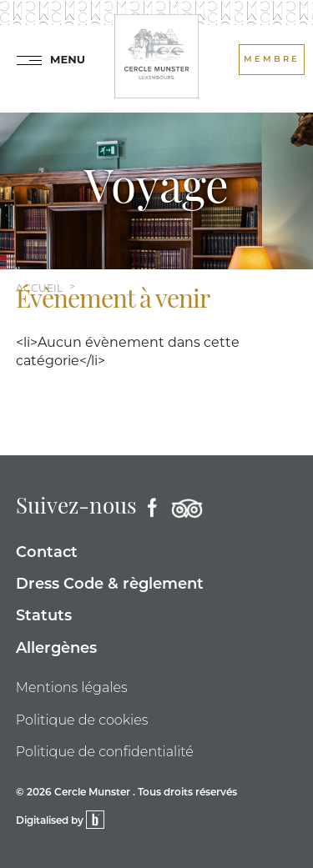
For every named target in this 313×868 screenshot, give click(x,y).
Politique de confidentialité (105, 752)
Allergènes (56, 649)
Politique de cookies (82, 720)
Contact (47, 553)
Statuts (44, 617)
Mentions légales (72, 687)
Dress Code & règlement (110, 585)
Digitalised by (60, 821)
